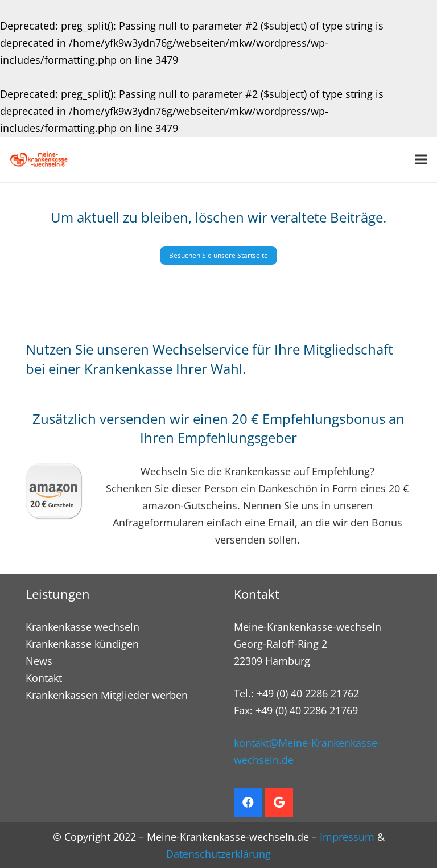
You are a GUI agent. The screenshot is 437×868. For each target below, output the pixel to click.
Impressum (347, 837)
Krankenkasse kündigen (82, 644)
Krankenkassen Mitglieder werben (107, 695)
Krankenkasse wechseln (83, 627)
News (39, 661)
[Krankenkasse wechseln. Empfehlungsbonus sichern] (39, 159)
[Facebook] (248, 803)
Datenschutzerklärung (218, 854)
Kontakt (44, 678)
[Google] (279, 803)
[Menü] (421, 159)
